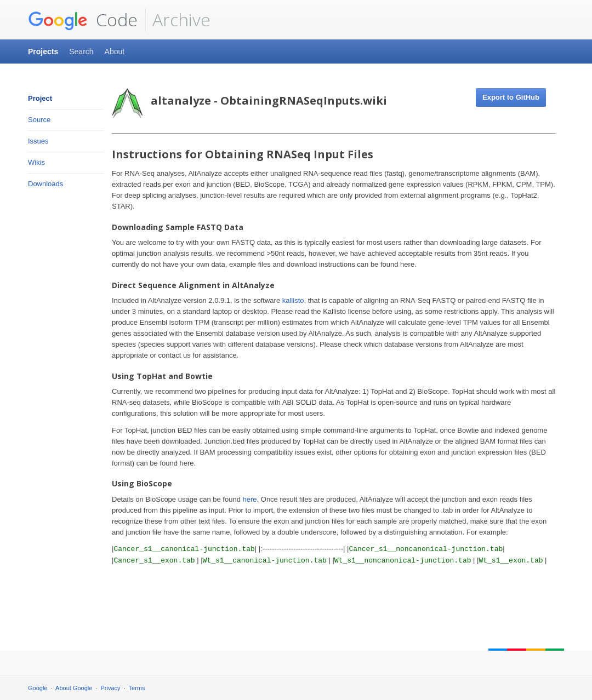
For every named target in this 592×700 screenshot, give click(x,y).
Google (38, 688)
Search (81, 51)
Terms (137, 688)
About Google (74, 688)
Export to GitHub (511, 97)
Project (40, 98)
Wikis (36, 162)
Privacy (111, 688)
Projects (43, 51)
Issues (38, 141)
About (115, 51)
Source (39, 120)
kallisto (293, 300)
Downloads (45, 184)
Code (83, 20)
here (250, 499)
